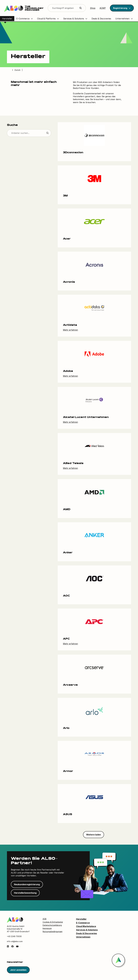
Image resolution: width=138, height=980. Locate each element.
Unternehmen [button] (122, 19)
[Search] (67, 8)
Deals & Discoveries (87, 934)
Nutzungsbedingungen (53, 931)
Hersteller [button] (7, 19)
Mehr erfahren (70, 330)
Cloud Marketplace (86, 926)
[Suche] (29, 133)
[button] (122, 8)
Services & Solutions (87, 930)
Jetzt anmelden (18, 970)
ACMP (103, 8)
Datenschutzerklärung (52, 925)
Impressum (47, 928)
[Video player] (90, 43)
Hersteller (81, 919)
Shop (93, 8)
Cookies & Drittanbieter (53, 922)
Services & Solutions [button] (74, 19)
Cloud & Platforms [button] (46, 19)
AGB (45, 919)
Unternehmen (83, 937)
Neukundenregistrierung (27, 885)
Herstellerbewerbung (25, 893)
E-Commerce (83, 923)
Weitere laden (94, 835)
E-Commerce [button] (23, 19)
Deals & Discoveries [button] (101, 19)
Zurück (17, 70)
